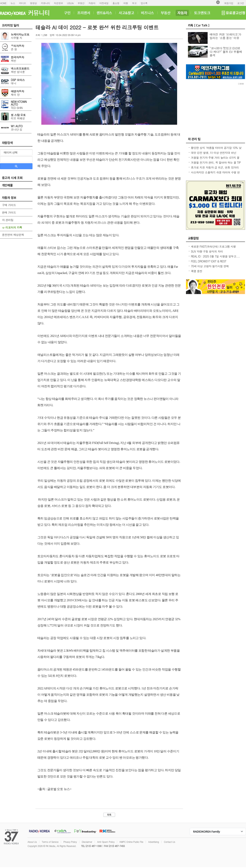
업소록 (144, 3)
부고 (134, 3)
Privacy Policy (70, 842)
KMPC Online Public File (131, 842)
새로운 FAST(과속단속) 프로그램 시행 (213, 246)
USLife (70, 3)
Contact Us (170, 842)
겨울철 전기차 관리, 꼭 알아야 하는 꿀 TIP (216, 162)
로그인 (241, 3)
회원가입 (229, 3)
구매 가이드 (9, 205)
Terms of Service (50, 842)
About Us (32, 842)
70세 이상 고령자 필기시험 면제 (210, 266)
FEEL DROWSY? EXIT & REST (209, 261)
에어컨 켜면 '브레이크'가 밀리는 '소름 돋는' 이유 (225, 36)
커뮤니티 (45, 3)
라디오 (22, 3)
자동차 (92, 3)
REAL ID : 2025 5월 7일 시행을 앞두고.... (215, 256)
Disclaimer (87, 842)
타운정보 (58, 3)
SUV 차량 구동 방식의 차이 (207, 251)
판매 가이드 (9, 212)
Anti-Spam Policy (106, 842)
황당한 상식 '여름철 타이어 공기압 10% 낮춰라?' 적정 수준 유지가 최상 (216, 150)
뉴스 (13, 3)
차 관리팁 (8, 220)
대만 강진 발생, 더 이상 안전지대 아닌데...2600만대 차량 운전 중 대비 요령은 (214, 155)
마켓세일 (104, 3)
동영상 (33, 3)
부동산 (81, 3)
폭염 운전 (197, 271)
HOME (3, 3)
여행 (126, 3)
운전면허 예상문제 (13, 235)
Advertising (154, 842)
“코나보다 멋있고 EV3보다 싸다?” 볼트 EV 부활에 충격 (226, 52)
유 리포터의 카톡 (12, 227)
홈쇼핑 (116, 3)
